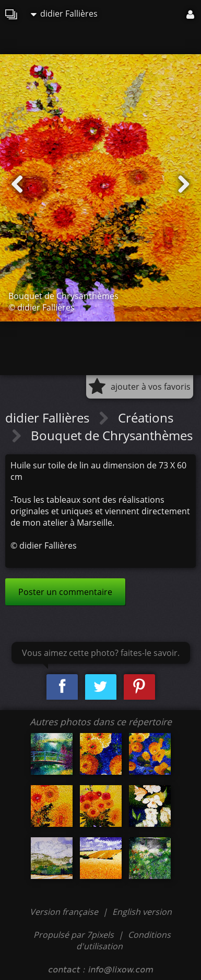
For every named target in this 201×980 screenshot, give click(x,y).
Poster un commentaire (65, 592)
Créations (146, 418)
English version (142, 912)
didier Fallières (64, 14)
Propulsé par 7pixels (74, 935)
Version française (65, 912)
